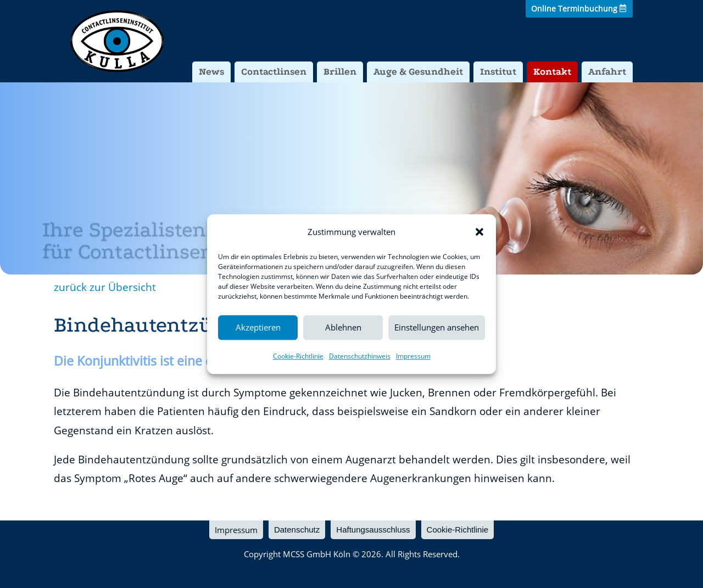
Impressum (413, 356)
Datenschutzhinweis (360, 356)
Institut (498, 72)
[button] (479, 232)
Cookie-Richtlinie (298, 356)
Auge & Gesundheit (418, 72)
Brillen (340, 72)
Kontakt (552, 72)
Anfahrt (607, 72)
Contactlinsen (274, 72)
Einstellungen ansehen (437, 328)
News (211, 72)
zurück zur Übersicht (105, 287)
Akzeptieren (258, 328)
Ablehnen (343, 328)
